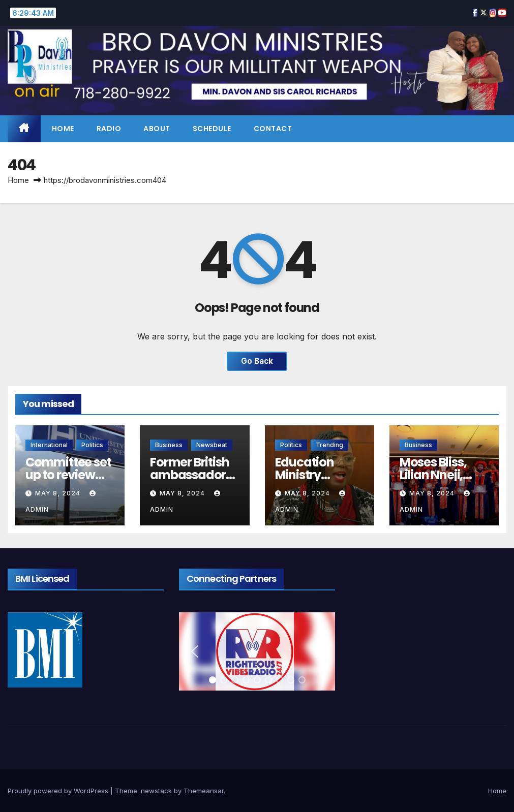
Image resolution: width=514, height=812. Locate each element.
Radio (109, 129)
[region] (257, 651)
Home (63, 129)
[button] (195, 651)
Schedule (212, 129)
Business (169, 445)
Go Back (257, 361)
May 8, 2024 (59, 493)
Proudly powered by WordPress (59, 791)
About (157, 129)
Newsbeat (212, 445)
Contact (273, 129)
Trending (329, 445)
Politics (92, 445)
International (49, 445)
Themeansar (204, 791)
